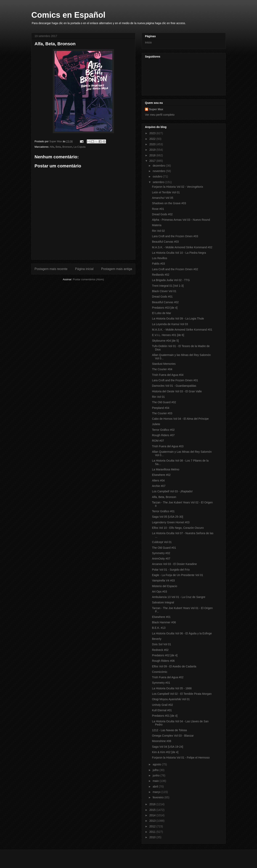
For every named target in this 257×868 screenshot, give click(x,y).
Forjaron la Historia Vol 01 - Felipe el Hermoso (181, 758)
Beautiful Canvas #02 (165, 302)
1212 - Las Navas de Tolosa (169, 730)
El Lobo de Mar (162, 313)
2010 (153, 837)
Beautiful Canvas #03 (165, 242)
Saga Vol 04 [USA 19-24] (168, 747)
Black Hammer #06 (164, 622)
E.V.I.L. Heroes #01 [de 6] (168, 335)
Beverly (157, 639)
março (157, 792)
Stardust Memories (164, 364)
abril (156, 787)
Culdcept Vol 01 (162, 542)
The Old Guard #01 (164, 548)
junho (156, 775)
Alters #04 (158, 480)
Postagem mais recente (51, 269)
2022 (153, 139)
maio (156, 781)
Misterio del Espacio (165, 586)
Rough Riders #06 (163, 661)
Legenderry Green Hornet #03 (171, 522)
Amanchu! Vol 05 (163, 198)
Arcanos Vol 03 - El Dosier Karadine (174, 564)
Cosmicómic (160, 672)
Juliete (156, 424)
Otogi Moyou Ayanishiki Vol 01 (171, 699)
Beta (58, 147)
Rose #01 (158, 209)
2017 (153, 161)
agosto (157, 764)
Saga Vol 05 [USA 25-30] (168, 517)
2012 (153, 826)
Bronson (67, 147)
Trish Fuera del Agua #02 (168, 677)
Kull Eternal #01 (162, 710)
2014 (153, 815)
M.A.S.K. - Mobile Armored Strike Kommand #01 (182, 330)
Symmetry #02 (161, 553)
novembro (159, 171)
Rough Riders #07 (163, 435)
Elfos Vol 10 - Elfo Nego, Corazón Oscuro (178, 528)
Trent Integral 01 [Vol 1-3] (168, 286)
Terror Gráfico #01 (163, 511)
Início (148, 42)
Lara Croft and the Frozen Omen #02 (175, 269)
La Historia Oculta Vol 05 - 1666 (172, 688)
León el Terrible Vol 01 (166, 192)
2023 (153, 133)
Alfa (52, 147)
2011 (153, 832)
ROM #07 (158, 441)
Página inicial (84, 269)
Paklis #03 (159, 264)
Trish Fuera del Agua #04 (168, 375)
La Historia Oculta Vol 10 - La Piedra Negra (179, 253)
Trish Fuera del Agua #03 (168, 446)
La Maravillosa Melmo (166, 469)
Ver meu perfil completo (160, 115)
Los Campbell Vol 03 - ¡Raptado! (172, 491)
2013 (153, 821)
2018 (153, 155)
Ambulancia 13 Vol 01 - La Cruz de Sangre (179, 597)
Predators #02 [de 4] (165, 655)
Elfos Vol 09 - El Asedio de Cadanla (174, 666)
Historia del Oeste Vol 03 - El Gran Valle (177, 391)
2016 (153, 804)
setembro (159, 182)
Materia (157, 225)
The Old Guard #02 (164, 402)
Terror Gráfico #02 (163, 430)
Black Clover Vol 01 (164, 291)
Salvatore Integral (163, 602)
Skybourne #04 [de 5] (165, 341)
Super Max (156, 109)
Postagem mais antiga (117, 269)
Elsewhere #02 (161, 475)
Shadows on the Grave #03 (169, 203)
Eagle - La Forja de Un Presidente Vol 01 (178, 575)
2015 (153, 810)
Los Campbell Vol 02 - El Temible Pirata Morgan (182, 694)
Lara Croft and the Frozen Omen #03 (175, 236)
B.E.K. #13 (159, 628)
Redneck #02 (160, 650)
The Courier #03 (162, 413)
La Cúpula (79, 147)
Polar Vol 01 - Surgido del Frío (171, 570)
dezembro (159, 166)
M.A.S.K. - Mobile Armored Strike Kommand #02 (182, 247)
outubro (158, 176)
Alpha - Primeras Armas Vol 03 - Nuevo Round (181, 220)
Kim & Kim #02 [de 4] (165, 752)
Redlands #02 (161, 275)
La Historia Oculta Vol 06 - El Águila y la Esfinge (182, 633)
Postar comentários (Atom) (88, 279)
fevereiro (158, 797)
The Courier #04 (162, 369)
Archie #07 (159, 486)
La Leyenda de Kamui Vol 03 (170, 324)
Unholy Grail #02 (162, 705)
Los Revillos (160, 258)
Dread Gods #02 (162, 214)
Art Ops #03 (160, 592)
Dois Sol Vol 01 (162, 644)
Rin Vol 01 (158, 397)
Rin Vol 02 (158, 231)
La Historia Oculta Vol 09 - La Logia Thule (178, 319)
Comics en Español (68, 15)
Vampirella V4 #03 (163, 580)
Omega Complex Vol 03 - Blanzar (173, 736)
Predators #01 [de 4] (165, 716)
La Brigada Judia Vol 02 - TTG (171, 280)
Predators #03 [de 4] (165, 308)
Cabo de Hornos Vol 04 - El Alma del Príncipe (180, 419)
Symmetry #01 (161, 683)
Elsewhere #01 (161, 617)
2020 (153, 144)
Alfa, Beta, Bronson (164, 497)
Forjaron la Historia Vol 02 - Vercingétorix (177, 187)
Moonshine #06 (162, 741)
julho (156, 770)
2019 (153, 150)
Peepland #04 (161, 408)
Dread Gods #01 (162, 297)
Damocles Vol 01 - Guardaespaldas (174, 386)
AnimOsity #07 (161, 559)
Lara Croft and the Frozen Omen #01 (175, 380)
